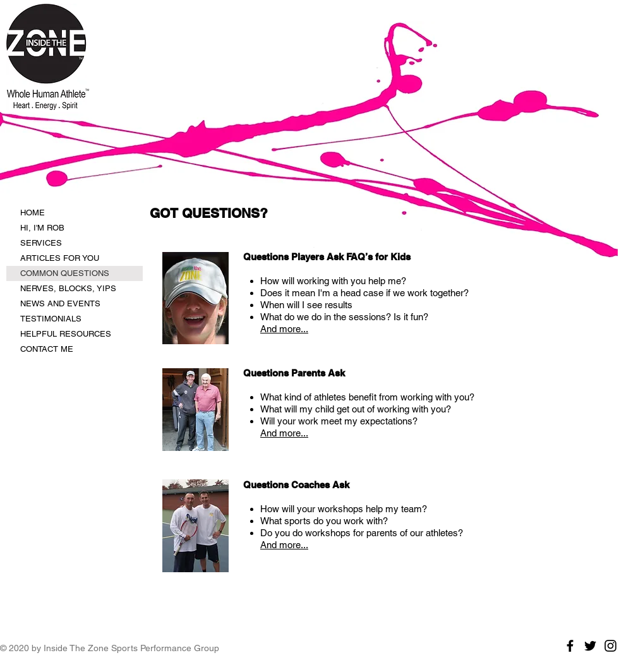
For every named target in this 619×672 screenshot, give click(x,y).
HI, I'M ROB (42, 228)
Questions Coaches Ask (296, 485)
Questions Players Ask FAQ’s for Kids (327, 257)
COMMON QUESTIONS (65, 273)
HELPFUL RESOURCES (66, 334)
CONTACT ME (47, 349)
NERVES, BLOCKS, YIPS (68, 288)
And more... (284, 329)
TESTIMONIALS (51, 319)
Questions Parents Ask (294, 373)
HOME (33, 213)
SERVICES (41, 243)
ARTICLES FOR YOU (60, 258)
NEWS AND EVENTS (60, 303)
